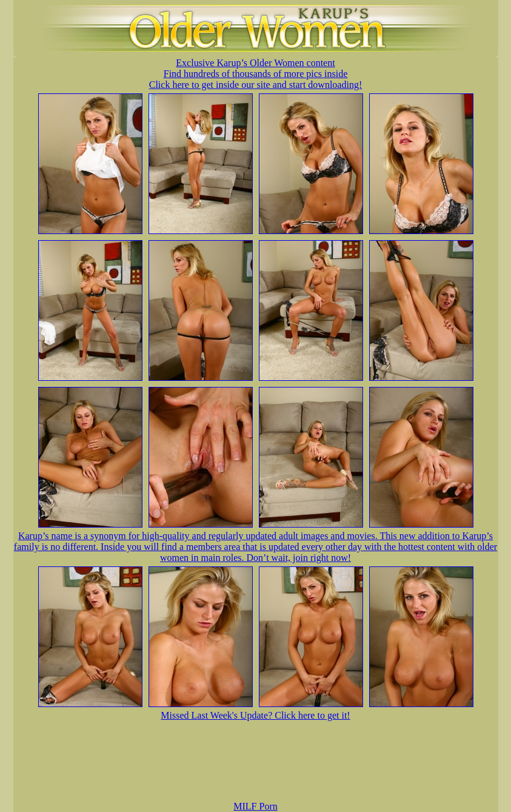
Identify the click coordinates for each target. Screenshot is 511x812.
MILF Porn (255, 806)
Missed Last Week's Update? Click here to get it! (255, 715)
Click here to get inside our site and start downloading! (256, 85)
